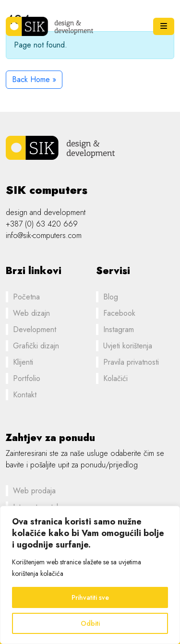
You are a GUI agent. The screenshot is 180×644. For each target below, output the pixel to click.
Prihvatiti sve (90, 597)
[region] (90, 575)
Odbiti (90, 623)
